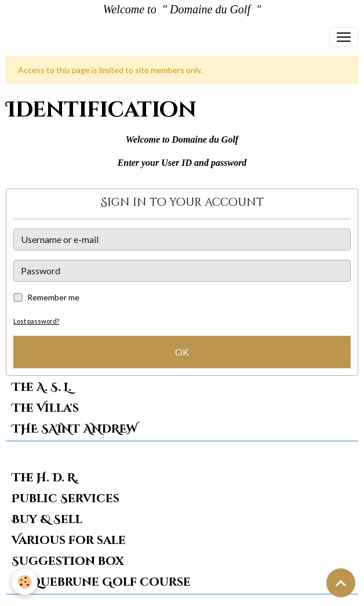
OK (182, 352)
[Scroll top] (341, 583)
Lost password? (36, 321)
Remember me (53, 297)
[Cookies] (25, 582)
